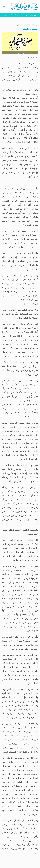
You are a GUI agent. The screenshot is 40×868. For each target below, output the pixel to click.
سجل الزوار (34, 15)
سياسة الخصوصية (8, 15)
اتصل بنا (18, 15)
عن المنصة (25, 15)
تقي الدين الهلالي (32, 57)
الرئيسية (36, 25)
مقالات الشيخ (28, 25)
